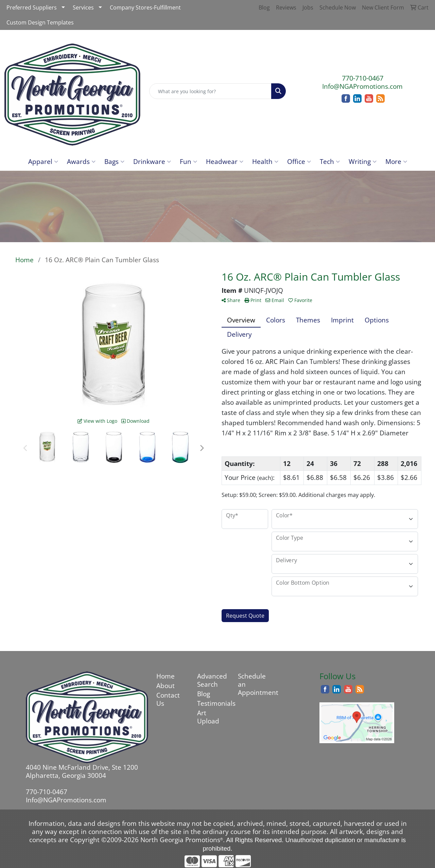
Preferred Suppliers (32, 7)
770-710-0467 (363, 78)
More (396, 161)
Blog (204, 694)
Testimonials (213, 703)
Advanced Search (212, 680)
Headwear (225, 161)
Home (166, 676)
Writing (363, 161)
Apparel (43, 161)
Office (299, 161)
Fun (188, 161)
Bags (114, 161)
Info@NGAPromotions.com (362, 86)
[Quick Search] (211, 91)
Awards (81, 161)
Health (265, 161)
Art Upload (208, 717)
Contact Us (168, 699)
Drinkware (152, 161)
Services (83, 7)
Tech (330, 161)
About (166, 686)
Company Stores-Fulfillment (145, 7)
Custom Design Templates (40, 22)
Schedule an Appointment (254, 684)
